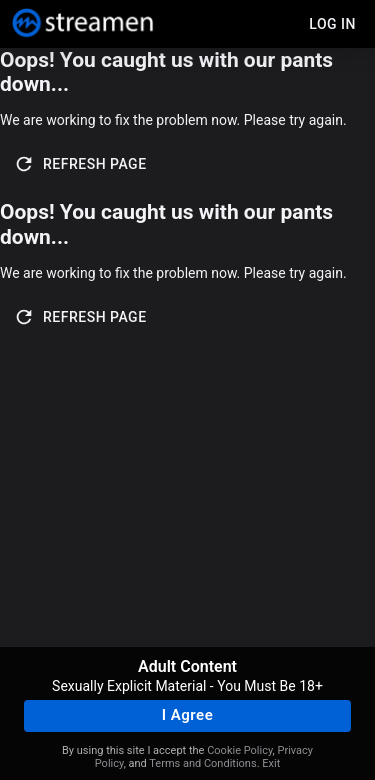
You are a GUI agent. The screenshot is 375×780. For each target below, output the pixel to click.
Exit (271, 763)
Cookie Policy (239, 750)
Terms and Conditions (202, 763)
